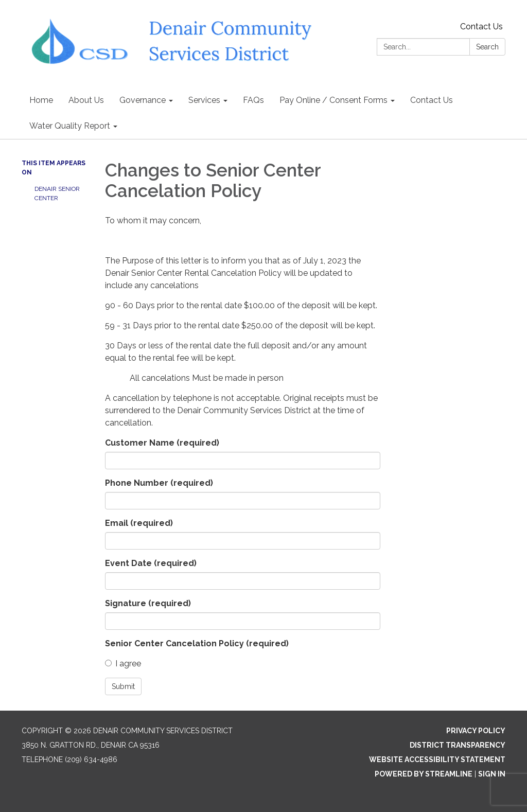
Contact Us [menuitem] (432, 100)
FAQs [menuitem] (253, 100)
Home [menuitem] (41, 100)
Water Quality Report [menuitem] (70, 126)
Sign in (492, 774)
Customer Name (162, 443)
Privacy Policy (476, 731)
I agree (123, 664)
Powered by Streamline (424, 774)
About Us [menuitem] (86, 100)
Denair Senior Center (57, 193)
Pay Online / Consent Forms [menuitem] (333, 100)
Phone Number (159, 483)
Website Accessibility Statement (437, 760)
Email (139, 523)
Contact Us (481, 27)
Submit (123, 686)
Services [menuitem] (204, 100)
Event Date (151, 563)
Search (487, 47)
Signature (148, 603)
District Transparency (458, 745)
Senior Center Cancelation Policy (197, 643)
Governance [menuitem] (143, 100)
